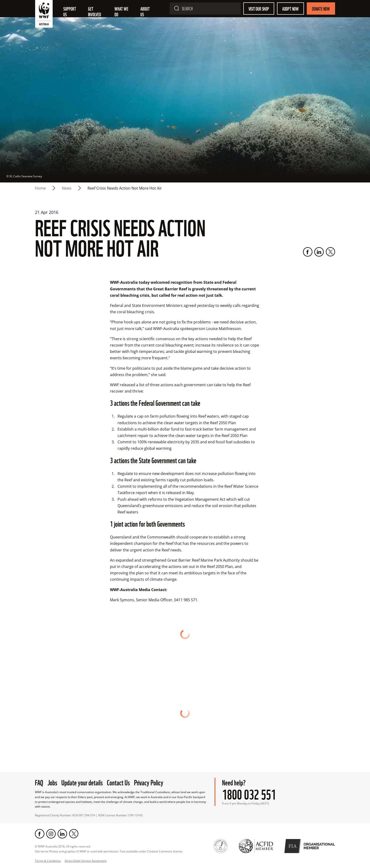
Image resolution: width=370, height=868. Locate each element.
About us (145, 11)
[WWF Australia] (44, 15)
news (67, 188)
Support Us (70, 11)
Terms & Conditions (48, 861)
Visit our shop (259, 8)
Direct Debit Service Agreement (86, 861)
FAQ (39, 782)
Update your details (82, 782)
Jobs (52, 782)
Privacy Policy (149, 782)
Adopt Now (290, 8)
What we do (122, 11)
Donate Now (321, 8)
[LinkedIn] (319, 252)
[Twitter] (330, 252)
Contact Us (118, 782)
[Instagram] (51, 834)
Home (40, 188)
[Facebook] (308, 252)
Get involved (95, 11)
